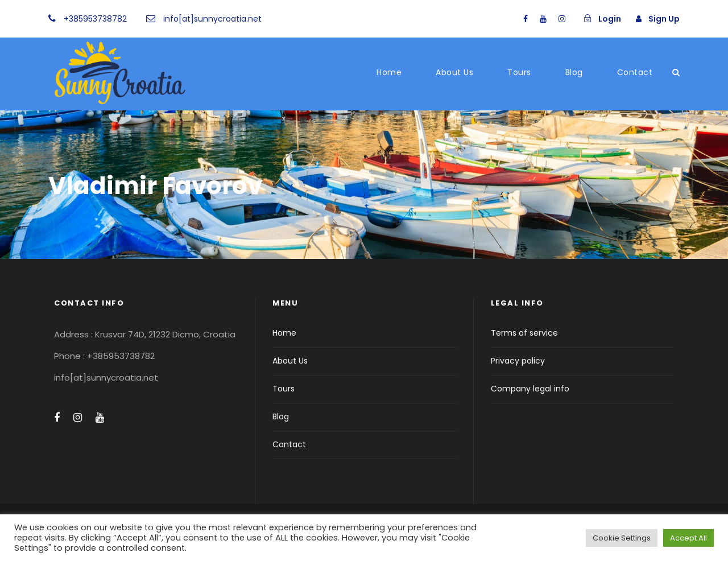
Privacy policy (518, 361)
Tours (519, 72)
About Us (454, 72)
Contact (635, 72)
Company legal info (530, 389)
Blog (574, 72)
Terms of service (524, 333)
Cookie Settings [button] (622, 538)
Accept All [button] (688, 538)
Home (389, 72)
